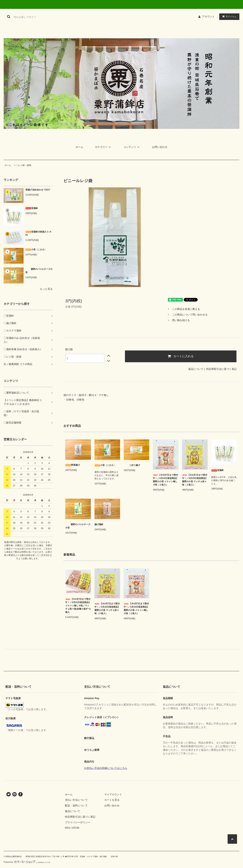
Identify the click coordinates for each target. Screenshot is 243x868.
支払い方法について (76, 800)
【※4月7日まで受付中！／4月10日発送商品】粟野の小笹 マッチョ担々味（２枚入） (195, 480)
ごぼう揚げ (132, 465)
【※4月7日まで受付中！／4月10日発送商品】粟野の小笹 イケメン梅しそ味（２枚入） (166, 480)
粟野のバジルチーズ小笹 (39, 271)
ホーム (79, 147)
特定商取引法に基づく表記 (221, 369)
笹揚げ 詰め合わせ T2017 (38, 190)
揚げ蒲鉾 (99, 524)
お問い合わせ (160, 147)
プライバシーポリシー (78, 822)
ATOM (76, 828)
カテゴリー (103, 147)
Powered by (27, 862)
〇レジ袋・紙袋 (24, 165)
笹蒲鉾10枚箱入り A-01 (39, 233)
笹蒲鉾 (32, 208)
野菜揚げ (73, 465)
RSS (68, 828)
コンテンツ (132, 147)
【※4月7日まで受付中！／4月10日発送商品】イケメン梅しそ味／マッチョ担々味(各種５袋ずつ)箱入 (78, 606)
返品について (196, 369)
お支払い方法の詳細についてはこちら (106, 768)
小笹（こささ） (36, 250)
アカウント (208, 16)
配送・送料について (76, 805)
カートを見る (112, 800)
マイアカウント (113, 794)
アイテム (228, 16)
